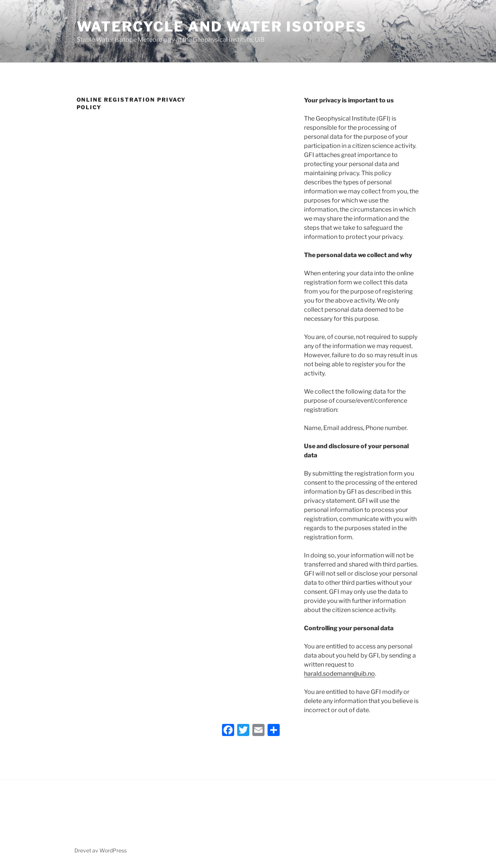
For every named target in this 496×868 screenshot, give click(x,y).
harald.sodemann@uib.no (339, 674)
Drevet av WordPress (101, 850)
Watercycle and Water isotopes (222, 27)
